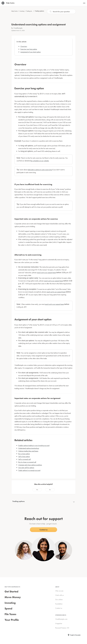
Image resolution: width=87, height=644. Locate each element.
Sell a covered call (24, 459)
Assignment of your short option (31, 52)
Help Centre (14, 11)
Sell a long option (24, 457)
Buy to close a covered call (27, 462)
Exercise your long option (29, 49)
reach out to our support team (46, 273)
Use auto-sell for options (26, 468)
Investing (22, 11)
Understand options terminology (29, 448)
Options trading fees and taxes (28, 451)
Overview (24, 46)
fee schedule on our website (40, 161)
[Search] (61, 12)
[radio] (37, 490)
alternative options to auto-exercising (40, 170)
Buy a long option (24, 454)
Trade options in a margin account (29, 470)
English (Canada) (75, 635)
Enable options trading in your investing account (34, 445)
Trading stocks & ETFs (32, 11)
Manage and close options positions (30, 465)
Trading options (39, 11)
